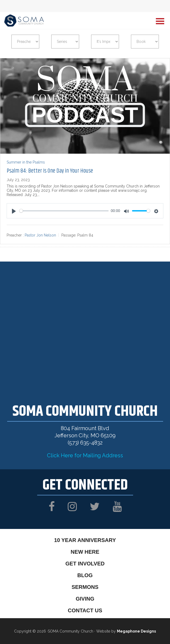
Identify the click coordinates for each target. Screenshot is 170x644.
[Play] (14, 211)
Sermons (85, 587)
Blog (85, 575)
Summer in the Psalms (26, 162)
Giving (85, 599)
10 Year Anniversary (85, 540)
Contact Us (85, 610)
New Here (85, 552)
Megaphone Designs (136, 631)
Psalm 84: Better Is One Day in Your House (50, 171)
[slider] (64, 211)
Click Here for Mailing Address (85, 455)
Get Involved (85, 564)
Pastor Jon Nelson (40, 235)
